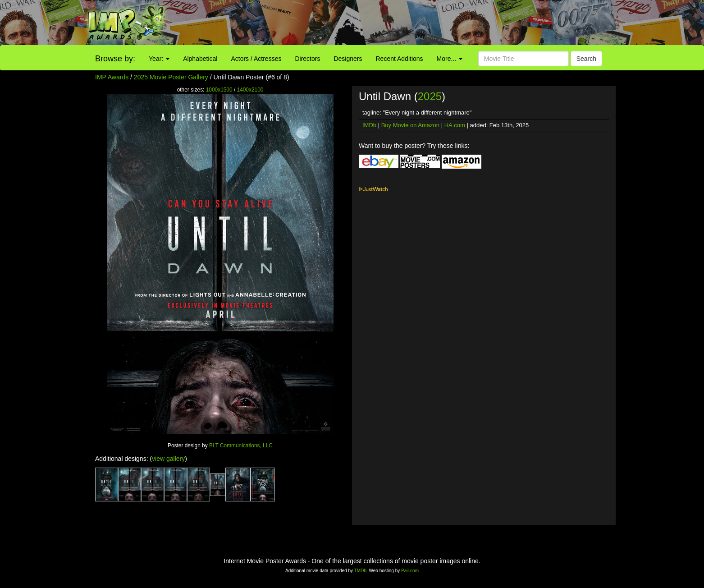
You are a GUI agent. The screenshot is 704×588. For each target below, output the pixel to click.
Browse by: (115, 59)
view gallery (168, 459)
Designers (348, 59)
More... (450, 59)
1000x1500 (219, 90)
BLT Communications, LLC (241, 446)
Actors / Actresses (256, 59)
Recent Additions (400, 59)
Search (586, 59)
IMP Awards (112, 77)
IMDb (369, 125)
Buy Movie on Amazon (410, 125)
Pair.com (410, 571)
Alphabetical (200, 59)
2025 (430, 96)
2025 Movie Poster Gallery (171, 77)
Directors (307, 59)
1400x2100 (250, 90)
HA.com (455, 125)
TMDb (360, 571)
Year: (159, 59)
